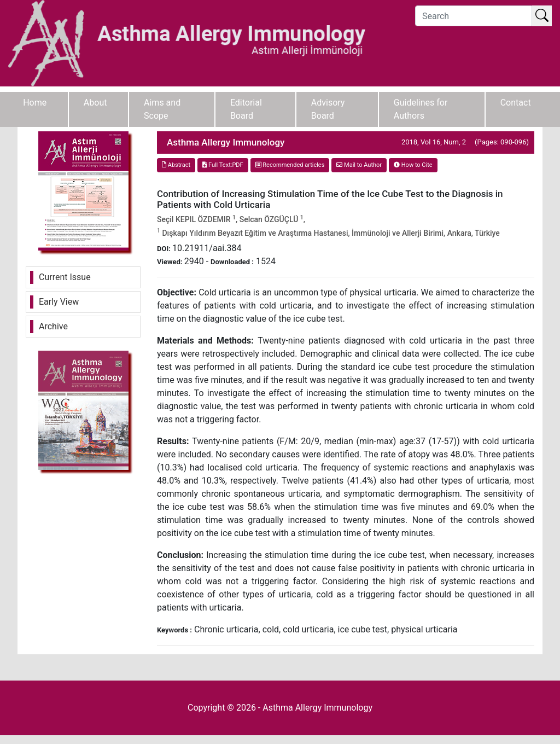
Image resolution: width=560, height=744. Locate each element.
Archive (53, 326)
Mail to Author (359, 165)
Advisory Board (328, 109)
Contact (516, 103)
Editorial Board (246, 109)
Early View (59, 302)
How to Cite (413, 165)
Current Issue (65, 277)
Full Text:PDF (223, 165)
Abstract (176, 165)
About (95, 103)
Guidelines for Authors (421, 109)
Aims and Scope (162, 109)
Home (35, 103)
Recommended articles (290, 165)
